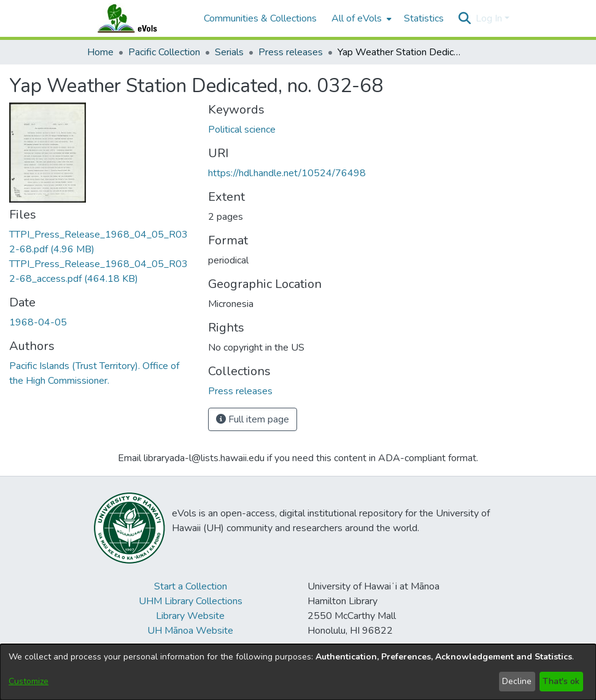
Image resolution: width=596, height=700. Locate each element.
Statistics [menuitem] (424, 18)
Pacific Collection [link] (164, 52)
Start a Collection (191, 586)
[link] (240, 391)
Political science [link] (242, 130)
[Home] (139, 18)
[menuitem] (360, 18)
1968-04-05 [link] (38, 322)
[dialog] (298, 672)
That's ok (561, 681)
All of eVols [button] (357, 18)
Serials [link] (229, 52)
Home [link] (100, 52)
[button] (465, 18)
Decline (517, 681)
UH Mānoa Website (190, 631)
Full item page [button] (253, 419)
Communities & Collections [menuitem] (260, 18)
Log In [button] (490, 18)
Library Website (190, 616)
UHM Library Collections (191, 601)
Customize (29, 681)
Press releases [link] (291, 52)
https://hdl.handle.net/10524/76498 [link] (287, 173)
